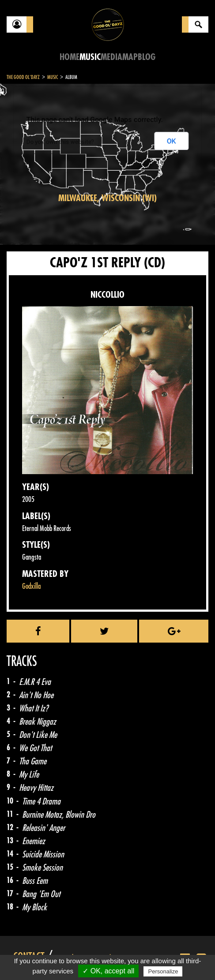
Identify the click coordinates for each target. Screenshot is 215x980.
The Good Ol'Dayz (23, 77)
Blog (147, 57)
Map (130, 57)
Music (90, 57)
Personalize (163, 971)
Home (70, 57)
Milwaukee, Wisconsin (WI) (107, 198)
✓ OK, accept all (108, 971)
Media (111, 57)
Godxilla (31, 586)
